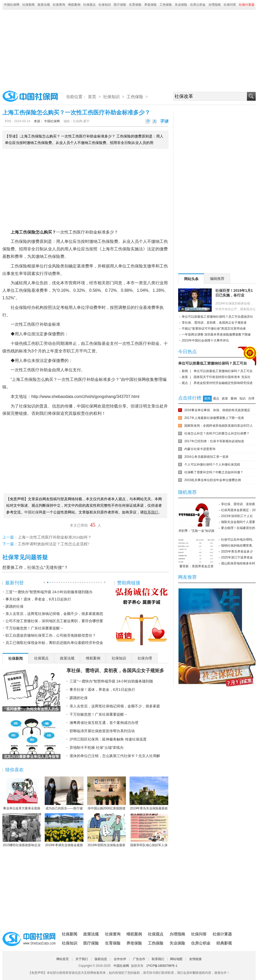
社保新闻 (28, 5)
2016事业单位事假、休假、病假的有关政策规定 (217, 410)
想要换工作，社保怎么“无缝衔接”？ (35, 567)
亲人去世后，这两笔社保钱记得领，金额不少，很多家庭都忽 (54, 614)
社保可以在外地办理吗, (237, 540)
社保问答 (230, 5)
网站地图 (176, 959)
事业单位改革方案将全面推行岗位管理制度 (22, 794)
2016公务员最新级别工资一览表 (206, 457)
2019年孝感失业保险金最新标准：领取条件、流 (64, 830)
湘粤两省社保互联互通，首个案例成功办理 (104, 723)
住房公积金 (198, 5)
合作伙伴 (120, 959)
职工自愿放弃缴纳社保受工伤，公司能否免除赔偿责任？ (51, 635)
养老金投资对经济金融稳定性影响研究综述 (223, 383)
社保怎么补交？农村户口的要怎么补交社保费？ (217, 433)
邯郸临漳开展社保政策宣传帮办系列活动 (102, 731)
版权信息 (101, 959)
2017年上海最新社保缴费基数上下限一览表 (214, 418)
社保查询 (59, 5)
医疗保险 (120, 5)
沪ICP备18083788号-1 (162, 966)
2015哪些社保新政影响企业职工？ (22, 830)
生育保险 (135, 5)
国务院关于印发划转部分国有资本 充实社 (222, 377)
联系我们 (158, 959)
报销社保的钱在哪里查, (237, 546)
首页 (92, 97)
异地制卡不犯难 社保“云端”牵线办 (97, 747)
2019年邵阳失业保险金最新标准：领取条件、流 (107, 830)
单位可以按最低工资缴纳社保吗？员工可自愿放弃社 (217, 317)
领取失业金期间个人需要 (238, 522)
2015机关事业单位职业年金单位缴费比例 (213, 480)
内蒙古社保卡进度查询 (200, 449)
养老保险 (150, 5)
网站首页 (63, 959)
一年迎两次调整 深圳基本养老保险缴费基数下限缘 (216, 335)
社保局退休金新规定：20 (238, 510)
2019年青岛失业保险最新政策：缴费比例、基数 (149, 794)
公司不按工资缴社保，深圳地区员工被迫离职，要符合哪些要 (54, 621)
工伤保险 (166, 5)
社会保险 (19, 307)
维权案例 (74, 5)
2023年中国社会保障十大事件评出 (205, 340)
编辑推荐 (217, 279)
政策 (185, 377)
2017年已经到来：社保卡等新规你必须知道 (214, 441)
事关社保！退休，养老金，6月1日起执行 (38, 599)
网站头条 (191, 279)
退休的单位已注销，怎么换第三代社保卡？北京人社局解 (115, 756)
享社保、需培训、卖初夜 (238, 504)
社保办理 (145, 658)
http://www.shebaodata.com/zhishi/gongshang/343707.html (85, 397)
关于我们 (82, 959)
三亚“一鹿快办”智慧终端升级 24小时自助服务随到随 (111, 681)
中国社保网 (12, 5)
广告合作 (139, 959)
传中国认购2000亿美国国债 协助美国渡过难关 (107, 794)
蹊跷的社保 (14, 606)
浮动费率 (52, 274)
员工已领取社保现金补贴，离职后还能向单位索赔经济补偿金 (54, 643)
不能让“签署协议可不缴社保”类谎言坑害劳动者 (214, 329)
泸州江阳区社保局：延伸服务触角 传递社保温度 (108, 739)
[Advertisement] (129, 48)
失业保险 (181, 5)
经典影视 (224, 943)
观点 (185, 383)
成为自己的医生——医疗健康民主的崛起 (64, 794)
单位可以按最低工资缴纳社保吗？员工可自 (213, 363)
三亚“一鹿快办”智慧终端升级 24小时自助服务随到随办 (49, 592)
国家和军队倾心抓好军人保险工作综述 (149, 830)
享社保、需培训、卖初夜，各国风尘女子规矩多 (115, 671)
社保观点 (89, 5)
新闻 (185, 371)
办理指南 (215, 5)
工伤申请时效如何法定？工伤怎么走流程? (54, 544)
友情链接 (195, 959)
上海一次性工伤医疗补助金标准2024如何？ (55, 537)
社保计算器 (222, 934)
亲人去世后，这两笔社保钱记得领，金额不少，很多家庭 (115, 706)
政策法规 (44, 5)
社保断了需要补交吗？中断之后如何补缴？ (214, 472)
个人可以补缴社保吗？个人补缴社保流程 (212, 464)
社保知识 (105, 5)
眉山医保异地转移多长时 (238, 563)
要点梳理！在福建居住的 (238, 528)
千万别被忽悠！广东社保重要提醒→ (34, 628)
